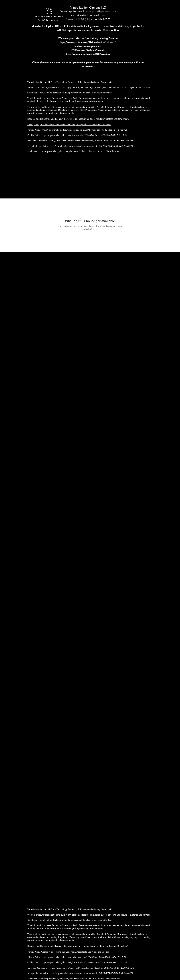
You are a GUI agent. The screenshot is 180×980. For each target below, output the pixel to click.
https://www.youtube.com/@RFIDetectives (88, 54)
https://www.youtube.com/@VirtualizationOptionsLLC (88, 42)
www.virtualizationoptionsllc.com (88, 15)
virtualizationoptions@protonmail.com (97, 11)
